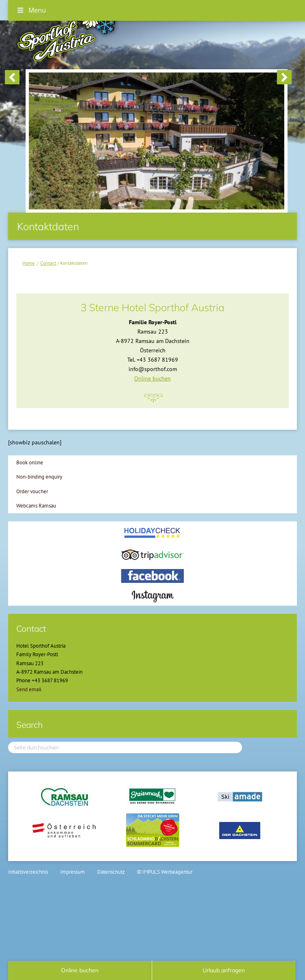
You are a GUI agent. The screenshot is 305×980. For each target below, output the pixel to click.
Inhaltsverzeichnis (28, 872)
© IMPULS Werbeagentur (165, 872)
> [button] (284, 77)
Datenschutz (111, 872)
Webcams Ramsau (36, 506)
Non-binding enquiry (39, 477)
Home (28, 263)
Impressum (73, 872)
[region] (148, 78)
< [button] (12, 77)
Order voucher (32, 491)
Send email (29, 689)
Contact (48, 263)
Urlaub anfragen (224, 970)
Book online (30, 463)
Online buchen (152, 378)
